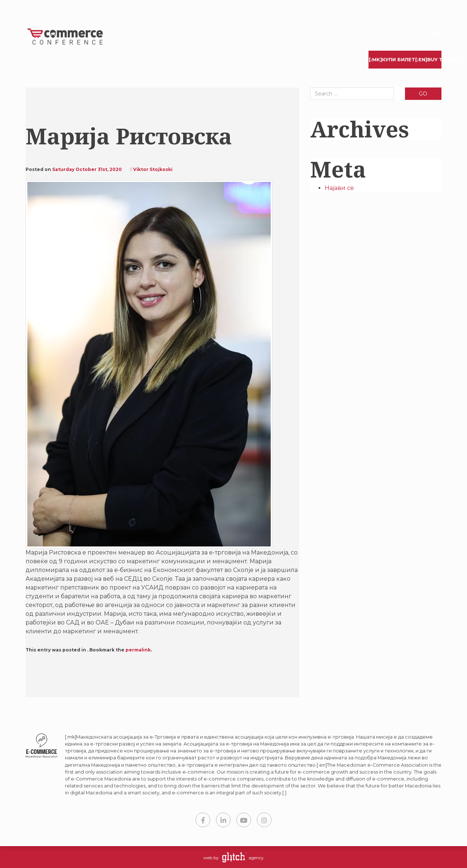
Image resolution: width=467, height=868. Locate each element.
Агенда (309, 34)
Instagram (264, 820)
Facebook (203, 820)
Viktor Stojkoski (153, 169)
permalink (138, 650)
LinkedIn (223, 820)
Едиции (384, 34)
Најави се (339, 188)
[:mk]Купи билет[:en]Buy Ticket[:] (405, 59)
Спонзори (346, 34)
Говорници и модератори (246, 34)
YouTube (244, 820)
